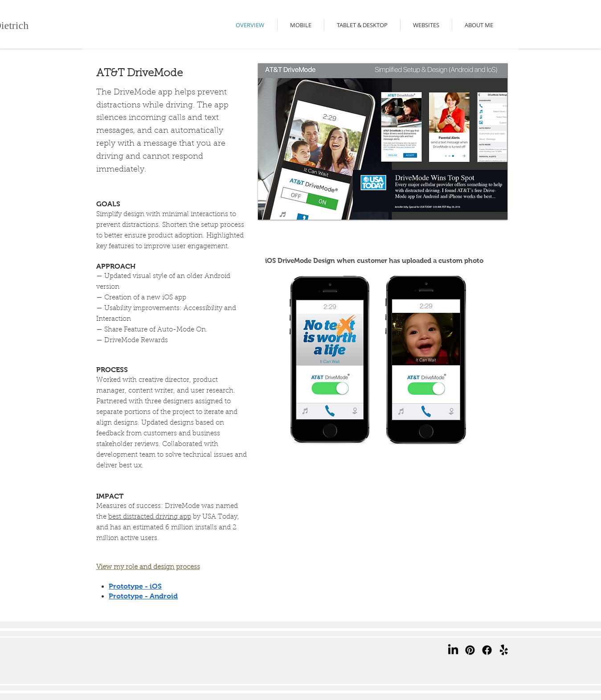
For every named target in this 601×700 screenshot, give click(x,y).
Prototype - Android (143, 596)
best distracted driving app (150, 517)
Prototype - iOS (135, 586)
